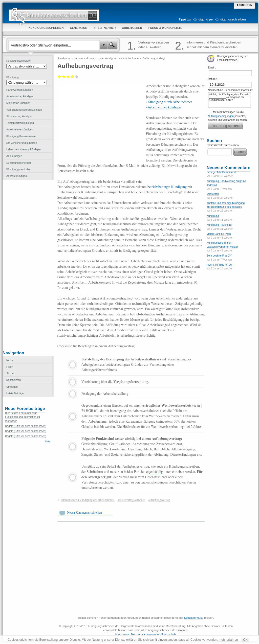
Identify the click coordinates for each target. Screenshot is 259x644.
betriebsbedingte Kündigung (167, 187)
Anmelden (244, 5)
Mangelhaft (60, 77)
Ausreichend (64, 77)
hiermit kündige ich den (220, 265)
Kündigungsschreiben (70, 58)
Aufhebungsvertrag (153, 58)
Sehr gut (75, 77)
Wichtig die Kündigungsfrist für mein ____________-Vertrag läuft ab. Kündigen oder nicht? (230, 100)
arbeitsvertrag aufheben (131, 500)
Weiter (48, 441)
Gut (72, 77)
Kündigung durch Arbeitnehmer (170, 102)
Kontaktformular (194, 618)
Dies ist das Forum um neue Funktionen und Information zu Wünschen (23, 417)
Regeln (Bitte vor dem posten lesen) (26, 426)
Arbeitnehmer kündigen (164, 107)
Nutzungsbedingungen (221, 116)
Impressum (122, 634)
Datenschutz (168, 634)
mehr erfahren (228, 640)
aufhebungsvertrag (159, 500)
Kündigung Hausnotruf (219, 225)
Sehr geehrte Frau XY (219, 256)
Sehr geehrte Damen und (221, 172)
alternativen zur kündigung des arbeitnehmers (113, 58)
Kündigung (213, 216)
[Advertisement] (28, 265)
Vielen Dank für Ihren (219, 234)
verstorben (213, 194)
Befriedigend (68, 77)
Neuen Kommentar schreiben (85, 513)
